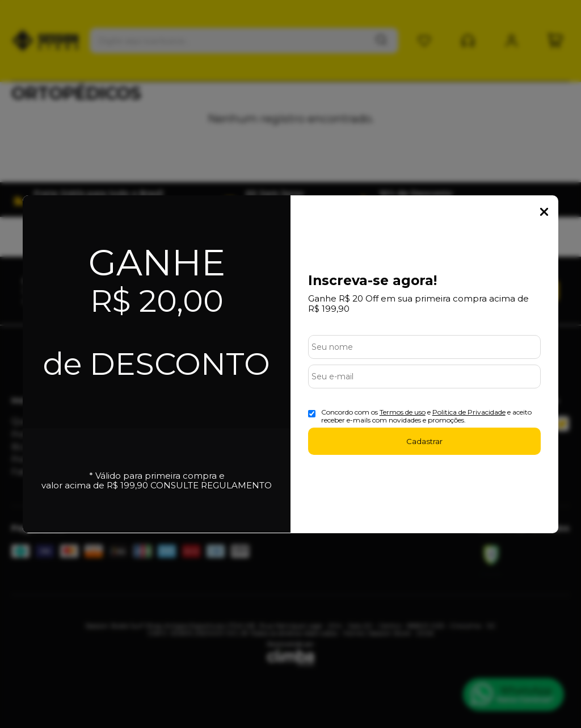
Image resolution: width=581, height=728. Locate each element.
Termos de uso (403, 412)
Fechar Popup (544, 212)
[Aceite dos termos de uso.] (312, 414)
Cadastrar (424, 441)
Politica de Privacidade (469, 412)
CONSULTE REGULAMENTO (211, 485)
